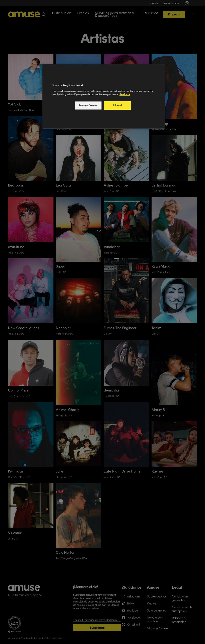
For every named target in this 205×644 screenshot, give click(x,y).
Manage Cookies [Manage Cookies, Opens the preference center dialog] (88, 105)
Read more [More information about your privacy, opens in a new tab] (125, 94)
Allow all (117, 105)
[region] (104, 97)
